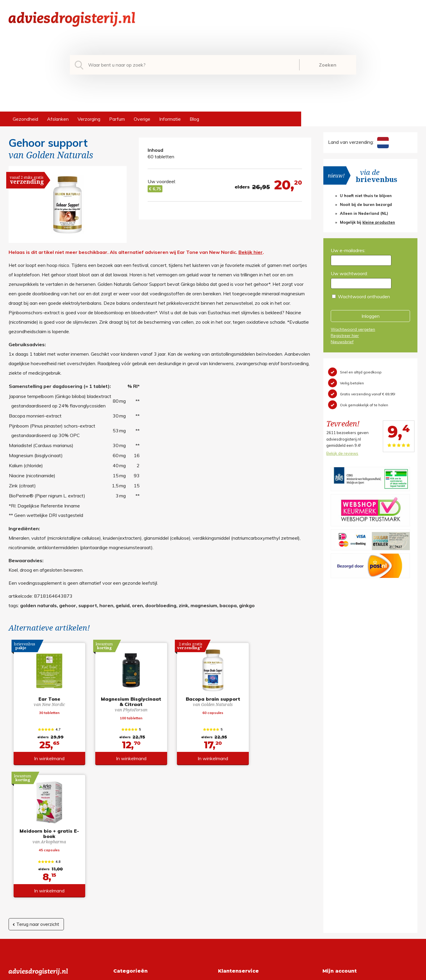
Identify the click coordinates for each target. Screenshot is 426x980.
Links (224, 893)
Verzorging (89, 119)
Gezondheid (25, 119)
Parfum (117, 119)
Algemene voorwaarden (244, 855)
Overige (142, 119)
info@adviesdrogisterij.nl (34, 855)
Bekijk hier (251, 252)
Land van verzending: (358, 142)
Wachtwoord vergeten (353, 329)
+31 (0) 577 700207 (31, 865)
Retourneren (231, 865)
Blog (194, 119)
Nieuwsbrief (342, 342)
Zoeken (328, 65)
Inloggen (371, 316)
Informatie (170, 119)
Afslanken (58, 119)
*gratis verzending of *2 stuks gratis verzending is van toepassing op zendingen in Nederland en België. (213, 974)
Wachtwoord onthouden (364, 296)
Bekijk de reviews (342, 453)
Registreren (335, 855)
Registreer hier (345, 336)
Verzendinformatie (238, 874)
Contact (227, 884)
